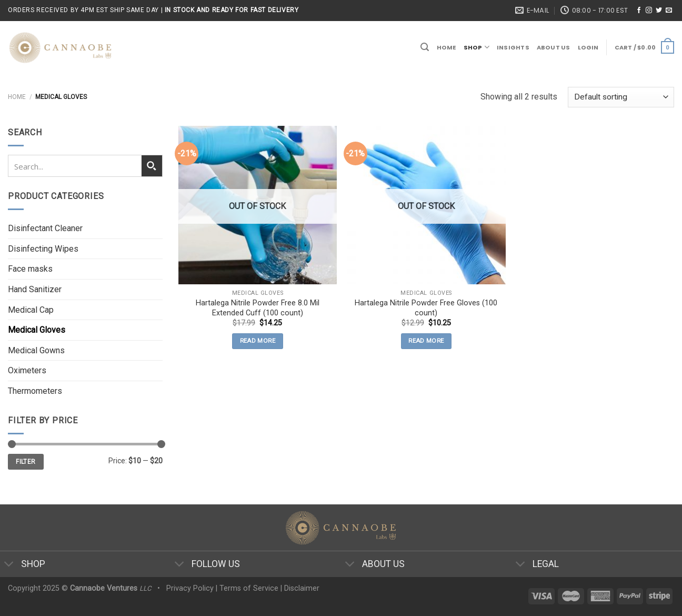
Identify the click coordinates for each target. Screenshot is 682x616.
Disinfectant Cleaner (45, 228)
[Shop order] (621, 97)
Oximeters (27, 370)
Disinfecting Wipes (43, 249)
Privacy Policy (190, 588)
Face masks (30, 269)
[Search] (425, 47)
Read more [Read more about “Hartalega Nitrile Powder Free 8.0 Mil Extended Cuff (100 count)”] (258, 341)
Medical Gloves (37, 330)
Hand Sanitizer (35, 289)
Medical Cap (31, 310)
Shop (477, 47)
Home (447, 47)
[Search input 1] (75, 166)
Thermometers (35, 391)
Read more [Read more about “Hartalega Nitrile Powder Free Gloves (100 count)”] (426, 341)
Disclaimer (302, 588)
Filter (26, 462)
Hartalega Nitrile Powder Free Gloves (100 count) (426, 308)
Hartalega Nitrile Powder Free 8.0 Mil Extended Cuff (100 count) (258, 308)
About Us (554, 47)
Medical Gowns (36, 350)
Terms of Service (249, 588)
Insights (513, 47)
